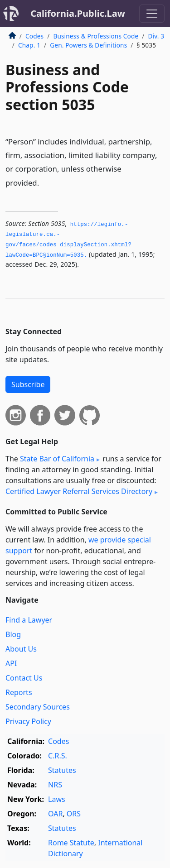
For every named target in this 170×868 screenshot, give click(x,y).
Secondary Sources (38, 707)
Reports (19, 692)
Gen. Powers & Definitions (88, 45)
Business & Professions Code (96, 36)
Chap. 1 (29, 45)
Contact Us (24, 678)
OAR (55, 814)
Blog (13, 634)
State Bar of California (57, 459)
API (11, 663)
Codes (34, 36)
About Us (21, 649)
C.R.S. (58, 756)
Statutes (62, 770)
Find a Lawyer (29, 620)
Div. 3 (156, 36)
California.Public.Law (78, 13)
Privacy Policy (28, 721)
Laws (57, 799)
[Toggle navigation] (152, 14)
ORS (74, 814)
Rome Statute (71, 843)
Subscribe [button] (28, 384)
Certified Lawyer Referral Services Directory (79, 491)
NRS (55, 785)
